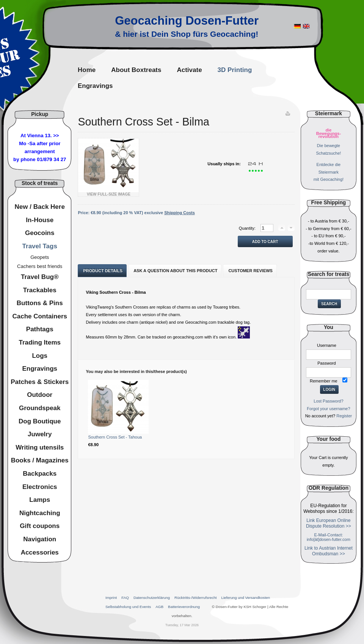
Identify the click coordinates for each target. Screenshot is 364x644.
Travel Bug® (40, 277)
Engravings (40, 369)
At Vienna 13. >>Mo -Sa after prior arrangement (40, 143)
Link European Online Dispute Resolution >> (329, 523)
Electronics (40, 487)
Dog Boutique (40, 421)
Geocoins (40, 233)
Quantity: (248, 228)
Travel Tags (40, 246)
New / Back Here (40, 207)
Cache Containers (40, 316)
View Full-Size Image (108, 193)
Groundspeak (40, 408)
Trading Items (40, 342)
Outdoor (40, 395)
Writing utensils (40, 447)
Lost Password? (328, 401)
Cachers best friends (40, 266)
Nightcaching (40, 513)
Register (344, 416)
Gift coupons (40, 526)
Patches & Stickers (40, 382)
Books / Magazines (40, 460)
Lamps (40, 500)
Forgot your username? (328, 409)
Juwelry (40, 434)
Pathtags (40, 329)
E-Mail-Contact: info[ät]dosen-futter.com (329, 537)
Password (326, 363)
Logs (40, 356)
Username (327, 345)
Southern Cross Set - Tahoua (115, 437)
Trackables (40, 290)
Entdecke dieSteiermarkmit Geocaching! (329, 172)
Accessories (40, 552)
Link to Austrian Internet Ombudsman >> (329, 551)
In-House (40, 220)
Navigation (40, 539)
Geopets (40, 257)
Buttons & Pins (40, 303)
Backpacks (40, 474)
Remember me (324, 381)
